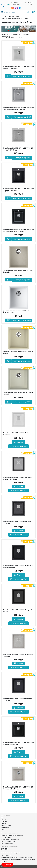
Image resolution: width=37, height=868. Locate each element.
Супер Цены (5, 828)
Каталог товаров (8, 12)
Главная (4, 16)
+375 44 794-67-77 (7, 837)
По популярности (16, 35)
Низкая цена (26, 35)
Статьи (4, 820)
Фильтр (7, 865)
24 (19, 38)
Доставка (4, 822)
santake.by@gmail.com (12, 839)
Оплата (4, 824)
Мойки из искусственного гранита (12, 18)
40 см (26, 18)
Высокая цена (6, 36)
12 (17, 38)
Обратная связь (6, 826)
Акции (3, 830)
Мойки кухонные (14, 16)
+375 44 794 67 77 (16, 3)
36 (22, 38)
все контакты (16, 5)
